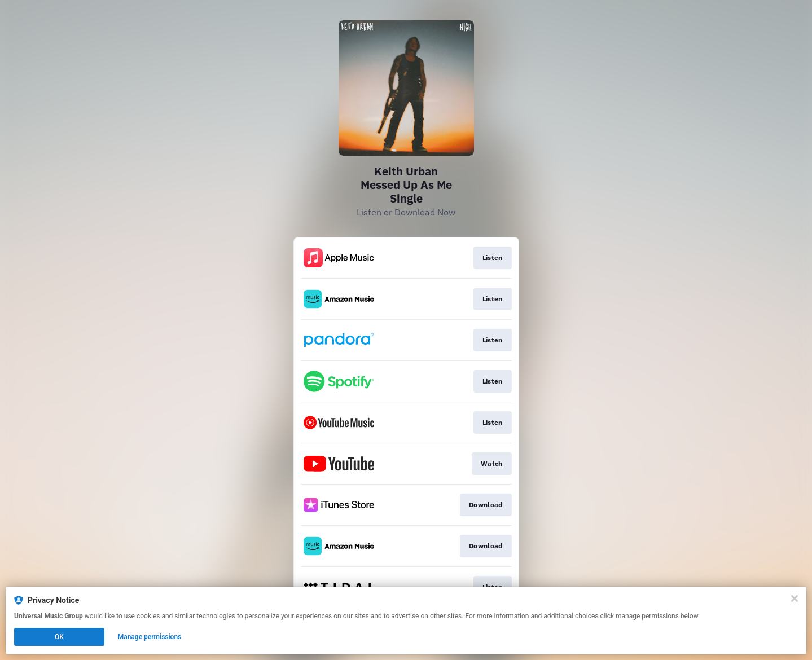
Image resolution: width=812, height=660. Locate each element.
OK (59, 637)
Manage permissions (150, 637)
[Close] (795, 599)
